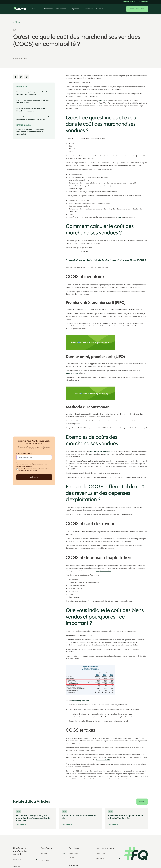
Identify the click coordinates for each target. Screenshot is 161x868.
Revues (71, 858)
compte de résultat (104, 571)
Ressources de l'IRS (103, 760)
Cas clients (89, 9)
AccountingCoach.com (81, 701)
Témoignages (73, 854)
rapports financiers (73, 373)
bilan (119, 217)
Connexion (143, 2)
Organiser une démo (137, 9)
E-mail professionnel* (24, 454)
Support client (129, 2)
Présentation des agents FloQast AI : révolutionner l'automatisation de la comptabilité (30, 132)
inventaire (103, 101)
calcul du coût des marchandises (101, 452)
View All (142, 802)
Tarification (49, 9)
